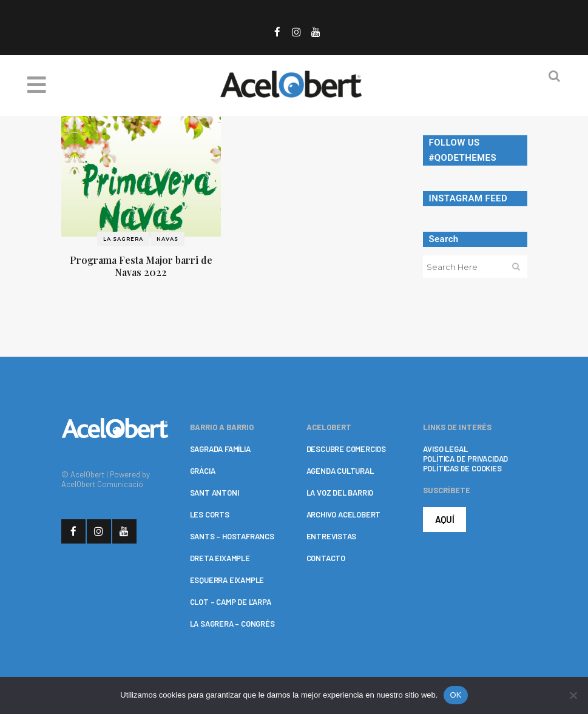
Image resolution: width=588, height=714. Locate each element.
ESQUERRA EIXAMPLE (227, 580)
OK (455, 695)
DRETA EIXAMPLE (220, 558)
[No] (573, 695)
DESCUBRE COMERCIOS (346, 449)
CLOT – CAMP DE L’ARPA (231, 602)
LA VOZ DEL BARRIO (340, 493)
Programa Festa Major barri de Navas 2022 (141, 266)
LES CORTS (210, 514)
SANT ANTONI (215, 493)
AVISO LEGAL (445, 449)
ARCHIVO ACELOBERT (344, 514)
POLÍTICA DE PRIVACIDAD (466, 459)
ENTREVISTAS (331, 536)
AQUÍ (445, 519)
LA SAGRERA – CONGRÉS (232, 624)
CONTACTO (326, 558)
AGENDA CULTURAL (340, 471)
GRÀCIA (203, 471)
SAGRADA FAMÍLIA (220, 449)
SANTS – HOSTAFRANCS (232, 536)
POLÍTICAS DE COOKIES (462, 468)
